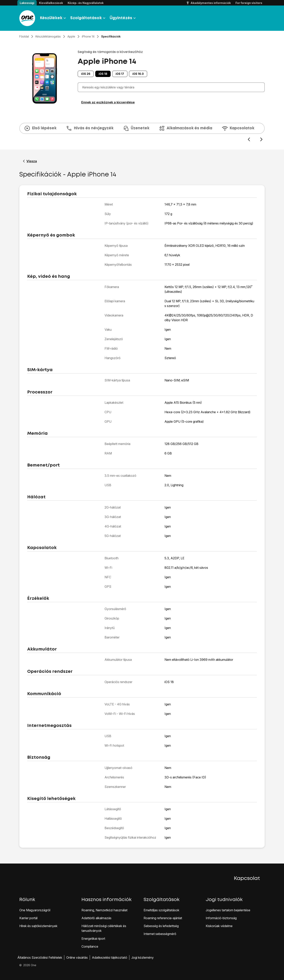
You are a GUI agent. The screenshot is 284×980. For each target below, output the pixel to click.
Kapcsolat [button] (247, 879)
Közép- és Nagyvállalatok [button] (86, 3)
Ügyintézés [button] (123, 18)
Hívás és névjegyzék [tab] (90, 128)
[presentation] (142, 132)
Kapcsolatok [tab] (238, 128)
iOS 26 (86, 74)
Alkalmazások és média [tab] (185, 128)
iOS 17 (120, 74)
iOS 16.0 (138, 74)
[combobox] (172, 87)
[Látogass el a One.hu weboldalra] (27, 18)
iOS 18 (103, 74)
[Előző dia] (249, 139)
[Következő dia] (261, 139)
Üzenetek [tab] (136, 128)
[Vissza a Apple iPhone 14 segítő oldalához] (30, 161)
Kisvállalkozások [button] (51, 3)
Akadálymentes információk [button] (208, 3)
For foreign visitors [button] (249, 3)
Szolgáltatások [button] (88, 18)
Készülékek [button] (53, 18)
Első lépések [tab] (40, 128)
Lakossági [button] (27, 3)
